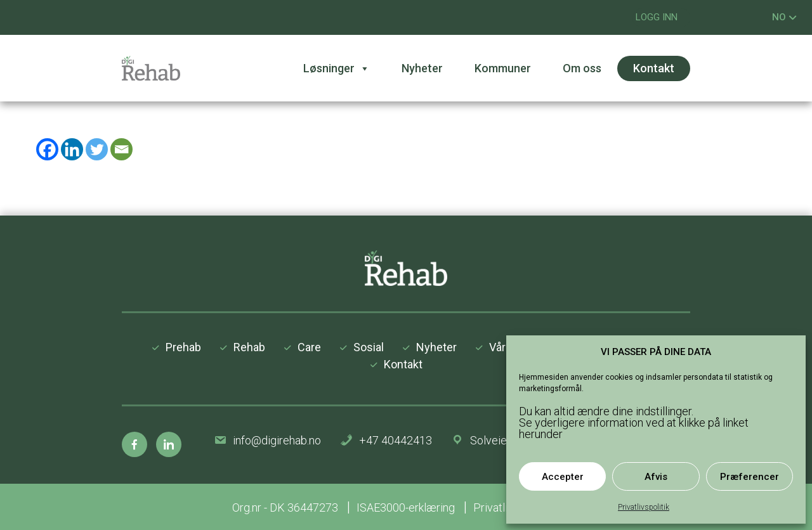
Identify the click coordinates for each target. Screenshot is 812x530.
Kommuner (503, 68)
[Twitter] (97, 149)
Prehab (183, 347)
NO (784, 17)
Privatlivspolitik (644, 507)
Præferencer (750, 477)
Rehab (249, 347)
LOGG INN (657, 17)
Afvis (656, 477)
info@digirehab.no (277, 440)
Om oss (582, 68)
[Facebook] (47, 149)
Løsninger (337, 68)
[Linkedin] (72, 149)
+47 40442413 (396, 440)
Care (309, 347)
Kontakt (654, 68)
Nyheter (422, 68)
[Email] (121, 149)
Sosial (369, 347)
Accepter (563, 477)
